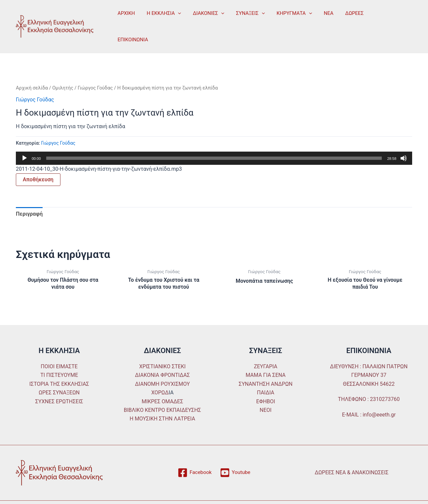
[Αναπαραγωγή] (24, 139)
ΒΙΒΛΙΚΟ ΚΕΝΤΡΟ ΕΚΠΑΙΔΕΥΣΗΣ (162, 391)
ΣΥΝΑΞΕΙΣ (244, 17)
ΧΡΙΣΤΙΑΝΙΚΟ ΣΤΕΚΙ (162, 347)
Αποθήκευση (38, 160)
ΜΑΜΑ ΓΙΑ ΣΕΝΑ (266, 356)
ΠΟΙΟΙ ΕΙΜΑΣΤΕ (59, 347)
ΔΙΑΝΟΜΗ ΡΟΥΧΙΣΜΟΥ (162, 364)
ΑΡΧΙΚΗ (125, 17)
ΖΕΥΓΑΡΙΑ (266, 347)
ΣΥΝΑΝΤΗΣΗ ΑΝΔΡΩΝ (266, 364)
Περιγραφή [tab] (29, 194)
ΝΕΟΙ (266, 391)
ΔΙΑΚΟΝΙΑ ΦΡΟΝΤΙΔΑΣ (162, 356)
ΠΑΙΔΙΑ (266, 373)
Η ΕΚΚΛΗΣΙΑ (161, 17)
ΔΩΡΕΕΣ (342, 17)
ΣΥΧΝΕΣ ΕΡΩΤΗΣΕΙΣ (59, 382)
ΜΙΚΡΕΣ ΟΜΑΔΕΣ (162, 382)
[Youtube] (235, 453)
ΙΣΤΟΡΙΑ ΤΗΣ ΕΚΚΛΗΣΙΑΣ (59, 364)
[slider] (214, 139)
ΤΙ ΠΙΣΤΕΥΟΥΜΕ (59, 356)
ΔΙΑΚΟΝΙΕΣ (204, 17)
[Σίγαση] (404, 139)
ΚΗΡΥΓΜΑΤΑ (285, 17)
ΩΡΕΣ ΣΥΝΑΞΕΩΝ (59, 373)
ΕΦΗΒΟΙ (266, 382)
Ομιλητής (63, 68)
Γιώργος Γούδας (95, 68)
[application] (175, 17)
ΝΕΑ (318, 17)
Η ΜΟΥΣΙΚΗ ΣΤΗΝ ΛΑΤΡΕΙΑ (162, 399)
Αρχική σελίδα (32, 68)
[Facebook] (194, 453)
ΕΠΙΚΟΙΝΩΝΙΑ (376, 17)
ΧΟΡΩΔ (160, 373)
